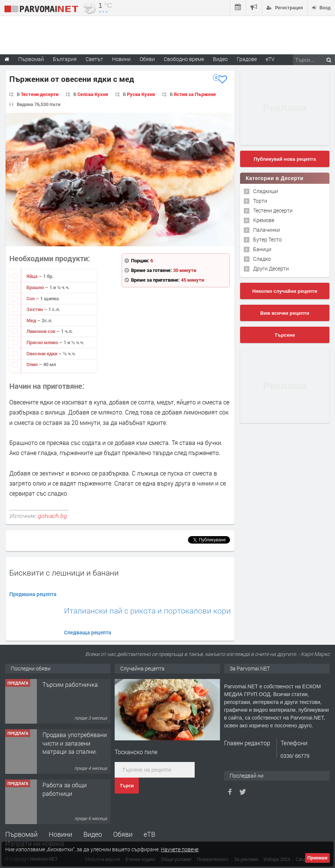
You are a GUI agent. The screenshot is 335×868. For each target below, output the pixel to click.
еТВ (149, 834)
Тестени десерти (40, 94)
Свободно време (184, 59)
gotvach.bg (52, 516)
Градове (247, 59)
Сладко (262, 259)
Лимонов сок (42, 331)
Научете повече (180, 849)
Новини (121, 59)
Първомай (21, 834)
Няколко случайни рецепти (285, 291)
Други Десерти (271, 268)
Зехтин (35, 309)
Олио (33, 364)
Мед (32, 320)
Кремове (264, 220)
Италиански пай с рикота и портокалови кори (147, 611)
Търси (127, 786)
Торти (260, 201)
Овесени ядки (42, 353)
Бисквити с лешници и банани (64, 573)
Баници (262, 249)
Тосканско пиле (136, 752)
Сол (31, 298)
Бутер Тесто (267, 239)
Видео (93, 834)
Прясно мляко (43, 342)
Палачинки (267, 230)
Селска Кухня (93, 94)
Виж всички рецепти (285, 313)
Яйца (33, 276)
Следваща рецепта (88, 632)
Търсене (285, 335)
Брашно (36, 287)
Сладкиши (266, 191)
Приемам (318, 858)
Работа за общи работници (65, 789)
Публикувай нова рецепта (285, 159)
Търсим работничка (70, 684)
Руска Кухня (141, 94)
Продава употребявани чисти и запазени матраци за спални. (75, 743)
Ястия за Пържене (195, 94)
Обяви (123, 834)
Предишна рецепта (33, 594)
